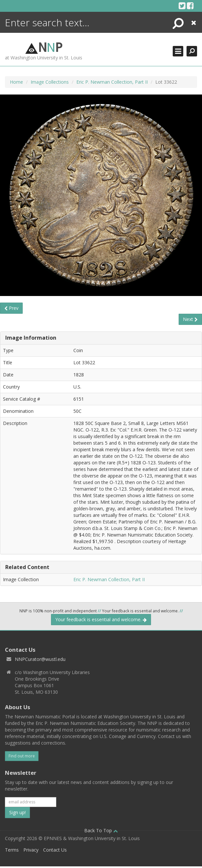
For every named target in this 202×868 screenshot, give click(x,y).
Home (16, 82)
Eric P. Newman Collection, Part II (112, 82)
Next (190, 319)
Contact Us (55, 850)
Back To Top (101, 830)
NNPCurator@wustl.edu (40, 659)
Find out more (22, 756)
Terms (12, 850)
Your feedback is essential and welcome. (101, 619)
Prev (11, 308)
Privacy (31, 850)
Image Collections (50, 82)
